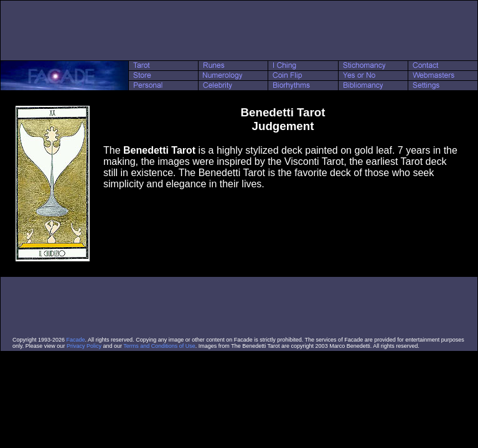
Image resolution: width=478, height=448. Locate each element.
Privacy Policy (84, 346)
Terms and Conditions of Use (159, 346)
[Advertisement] (239, 30)
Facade (76, 340)
